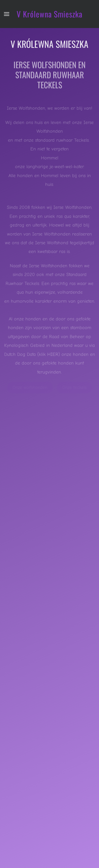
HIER (53, 354)
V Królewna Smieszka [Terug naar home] (49, 14)
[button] (7, 14)
